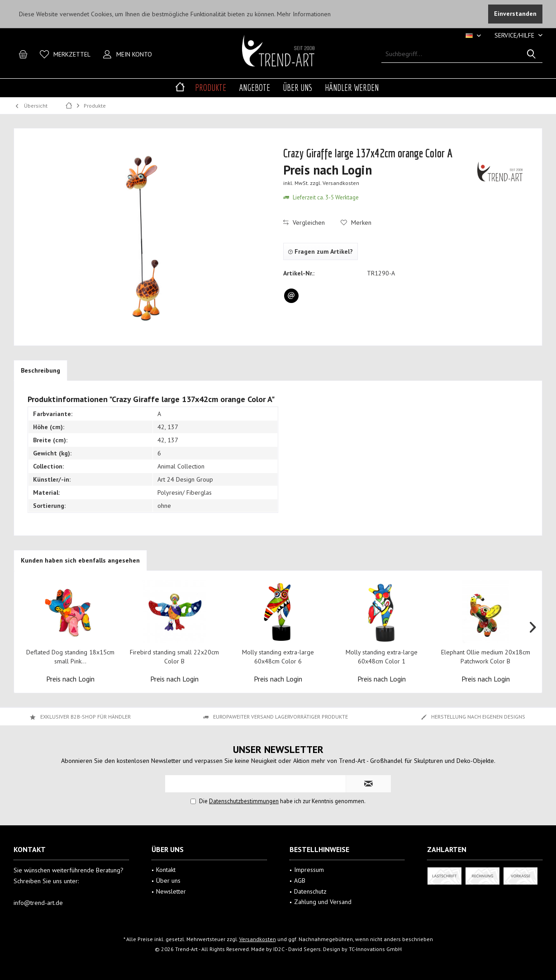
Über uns (168, 881)
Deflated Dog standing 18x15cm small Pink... (70, 657)
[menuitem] (515, 36)
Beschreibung (40, 370)
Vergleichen (304, 223)
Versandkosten (258, 939)
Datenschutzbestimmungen (244, 801)
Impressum (309, 870)
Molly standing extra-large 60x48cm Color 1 (382, 657)
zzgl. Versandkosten (335, 183)
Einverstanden (515, 14)
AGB (300, 881)
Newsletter (171, 891)
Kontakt (166, 870)
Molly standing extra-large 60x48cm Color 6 (278, 657)
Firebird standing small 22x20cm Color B (174, 657)
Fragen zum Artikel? (321, 251)
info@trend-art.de (38, 903)
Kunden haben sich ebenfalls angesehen (80, 560)
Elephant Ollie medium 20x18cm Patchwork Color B (486, 657)
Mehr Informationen (304, 14)
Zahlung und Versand (323, 902)
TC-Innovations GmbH (375, 949)
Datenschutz (310, 891)
